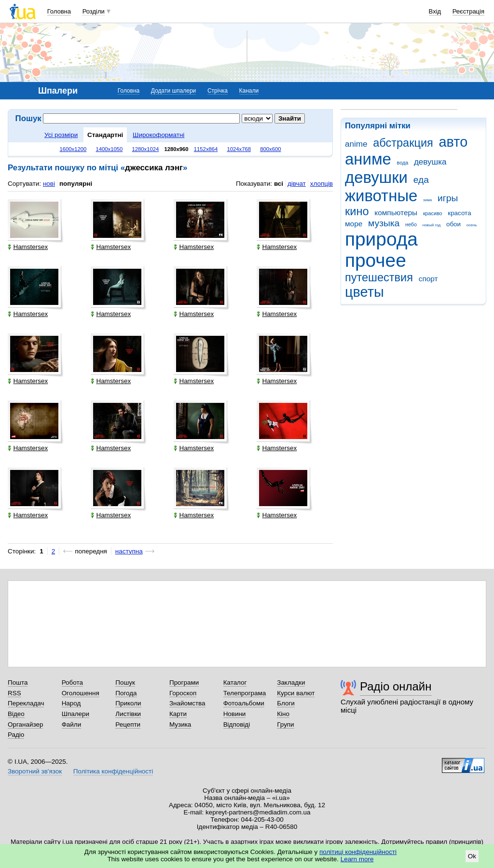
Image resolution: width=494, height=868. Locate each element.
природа (381, 239)
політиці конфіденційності (358, 852)
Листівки (128, 714)
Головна (59, 11)
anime (356, 144)
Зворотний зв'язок (35, 771)
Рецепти (128, 724)
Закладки (291, 682)
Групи (285, 724)
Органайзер (25, 724)
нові (49, 184)
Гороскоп (183, 693)
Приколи (128, 703)
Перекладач (26, 703)
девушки (376, 177)
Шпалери (75, 714)
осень (472, 225)
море (354, 224)
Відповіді (237, 724)
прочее (376, 260)
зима (427, 200)
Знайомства (187, 703)
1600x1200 (73, 149)
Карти (178, 714)
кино (357, 211)
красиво (433, 213)
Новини (235, 714)
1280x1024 (145, 149)
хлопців (322, 184)
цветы (364, 292)
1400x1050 (109, 149)
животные (381, 196)
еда (421, 180)
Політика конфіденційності (113, 771)
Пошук (125, 682)
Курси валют (296, 693)
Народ (71, 703)
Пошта (18, 682)
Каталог (235, 682)
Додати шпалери (173, 91)
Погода (126, 693)
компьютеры (396, 213)
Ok (472, 856)
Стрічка (218, 91)
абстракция (403, 143)
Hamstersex (28, 247)
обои (453, 224)
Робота (72, 682)
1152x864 (206, 149)
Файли (72, 724)
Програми (184, 682)
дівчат (297, 184)
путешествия (379, 277)
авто (453, 142)
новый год (432, 225)
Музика (180, 724)
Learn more (357, 859)
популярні (76, 184)
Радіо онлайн (396, 686)
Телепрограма (245, 693)
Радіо (16, 735)
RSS (14, 693)
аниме (368, 159)
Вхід (435, 11)
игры (448, 198)
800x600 (270, 149)
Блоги (286, 703)
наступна (129, 551)
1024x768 (239, 149)
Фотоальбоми (244, 703)
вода (403, 163)
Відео (16, 714)
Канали (249, 91)
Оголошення (81, 693)
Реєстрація (468, 11)
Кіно (283, 714)
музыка (384, 223)
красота (459, 213)
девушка (430, 162)
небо (411, 224)
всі (279, 184)
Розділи (94, 11)
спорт (428, 279)
